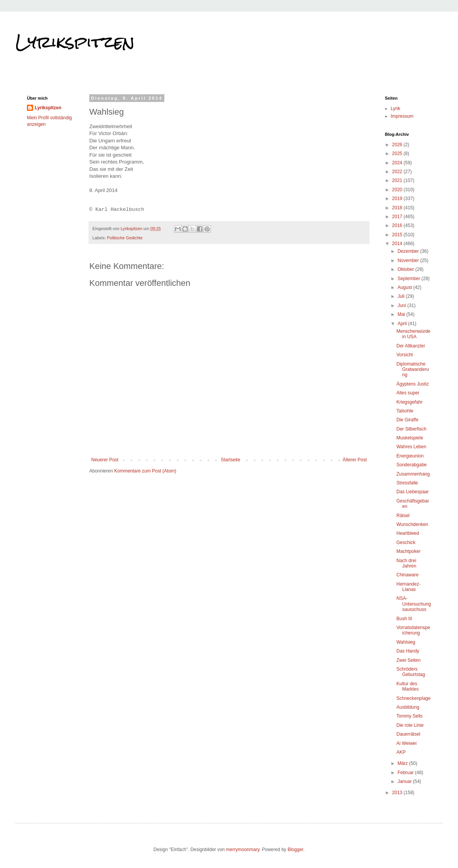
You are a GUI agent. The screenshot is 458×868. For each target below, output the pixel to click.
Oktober (406, 269)
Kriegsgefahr (410, 402)
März (403, 763)
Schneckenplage (414, 698)
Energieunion (410, 456)
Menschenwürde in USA (413, 334)
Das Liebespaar (413, 492)
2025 (398, 154)
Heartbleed (408, 533)
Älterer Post (355, 460)
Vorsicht (405, 355)
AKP (401, 752)
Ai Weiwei (406, 743)
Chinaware (407, 575)
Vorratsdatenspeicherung (413, 630)
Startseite (231, 460)
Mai (402, 314)
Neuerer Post (105, 460)
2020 (398, 190)
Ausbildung (408, 707)
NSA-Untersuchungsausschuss (414, 604)
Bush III (404, 619)
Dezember (409, 251)
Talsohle (405, 411)
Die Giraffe (407, 420)
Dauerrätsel (408, 734)
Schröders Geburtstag (411, 672)
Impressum (402, 116)
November (409, 260)
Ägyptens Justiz (413, 384)
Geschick (406, 542)
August (405, 287)
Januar (405, 781)
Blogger (295, 850)
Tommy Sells (410, 716)
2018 (398, 208)
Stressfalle (407, 483)
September (410, 279)
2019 (398, 199)
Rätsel (403, 516)
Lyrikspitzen (75, 42)
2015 (398, 235)
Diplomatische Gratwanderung (413, 370)
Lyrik (395, 108)
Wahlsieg (406, 642)
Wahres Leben (411, 447)
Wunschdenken (412, 524)
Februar (406, 773)
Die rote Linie (410, 725)
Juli (402, 296)
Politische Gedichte (125, 238)
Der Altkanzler (411, 346)
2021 (398, 180)
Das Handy (408, 651)
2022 (398, 172)
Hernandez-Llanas (409, 587)
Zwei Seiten (409, 660)
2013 (398, 793)
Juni (402, 305)
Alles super (408, 393)
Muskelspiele (410, 438)
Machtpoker (409, 551)
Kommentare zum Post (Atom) (145, 471)
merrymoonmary (242, 850)
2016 (398, 225)
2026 (398, 145)
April (403, 324)
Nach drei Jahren (406, 563)
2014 (398, 244)
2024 (398, 163)
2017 (398, 217)
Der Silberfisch (411, 429)
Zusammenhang (413, 474)
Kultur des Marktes (408, 686)
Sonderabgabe (412, 465)
